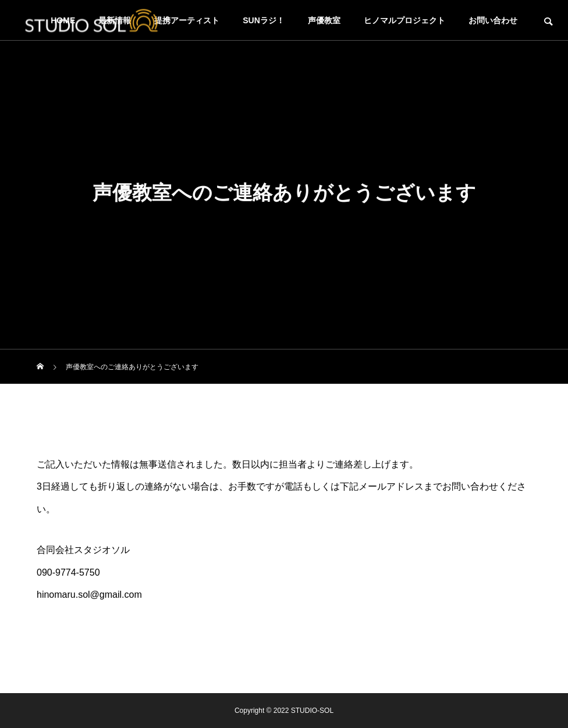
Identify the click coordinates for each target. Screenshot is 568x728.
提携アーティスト (187, 20)
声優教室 (324, 20)
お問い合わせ (493, 20)
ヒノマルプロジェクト (404, 20)
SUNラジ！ (264, 20)
